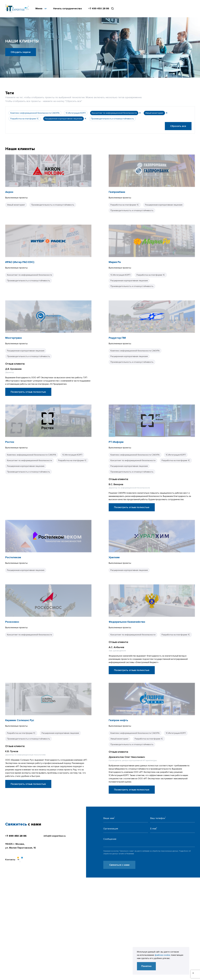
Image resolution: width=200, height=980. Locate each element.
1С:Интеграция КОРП (76, 113)
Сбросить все (178, 126)
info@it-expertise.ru (55, 836)
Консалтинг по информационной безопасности (114, 113)
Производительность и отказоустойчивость (112, 119)
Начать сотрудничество (68, 8)
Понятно (146, 966)
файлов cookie (162, 955)
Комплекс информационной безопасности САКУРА (35, 113)
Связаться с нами (119, 865)
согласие (146, 851)
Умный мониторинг (154, 113)
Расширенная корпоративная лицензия (64, 119)
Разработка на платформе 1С (25, 119)
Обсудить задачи (21, 52)
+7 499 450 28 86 (99, 8)
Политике (130, 854)
